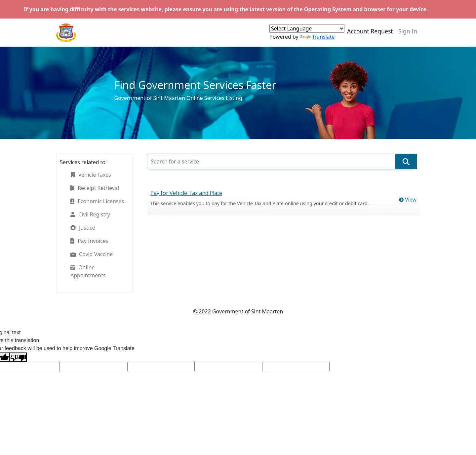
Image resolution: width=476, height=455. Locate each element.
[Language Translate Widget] (307, 28)
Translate (317, 37)
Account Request (370, 31)
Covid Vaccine (92, 254)
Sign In (408, 31)
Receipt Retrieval (95, 188)
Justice (83, 228)
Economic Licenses (97, 201)
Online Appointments (88, 271)
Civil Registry (90, 214)
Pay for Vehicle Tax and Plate (186, 193)
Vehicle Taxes (91, 175)
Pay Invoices (89, 241)
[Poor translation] (18, 357)
